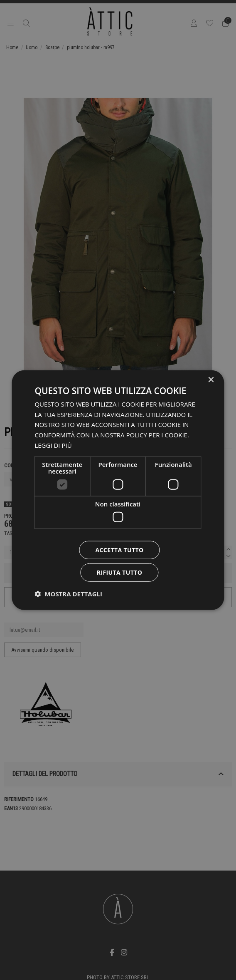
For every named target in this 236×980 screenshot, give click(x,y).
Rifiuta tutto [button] (119, 572)
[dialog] (118, 490)
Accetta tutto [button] (119, 550)
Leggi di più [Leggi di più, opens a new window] (53, 445)
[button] (68, 594)
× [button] (211, 380)
